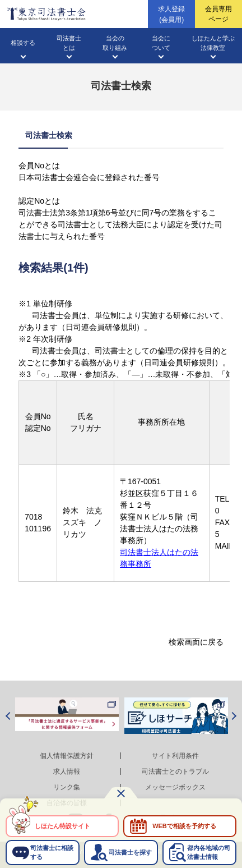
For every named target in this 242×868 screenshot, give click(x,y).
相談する (23, 43)
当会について (161, 43)
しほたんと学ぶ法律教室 (213, 43)
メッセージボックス (175, 787)
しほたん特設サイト (62, 826)
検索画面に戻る (196, 642)
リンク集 (67, 787)
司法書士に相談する (52, 852)
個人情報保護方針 (67, 756)
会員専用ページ (218, 14)
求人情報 (67, 771)
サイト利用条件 (175, 756)
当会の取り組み (115, 43)
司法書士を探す (130, 852)
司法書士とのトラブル (175, 771)
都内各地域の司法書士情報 (209, 852)
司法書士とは (69, 43)
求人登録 (171, 15)
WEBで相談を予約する (184, 826)
